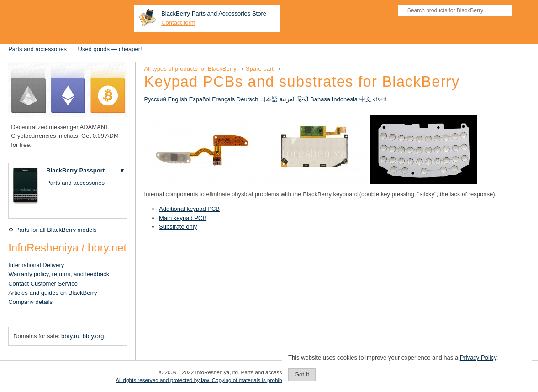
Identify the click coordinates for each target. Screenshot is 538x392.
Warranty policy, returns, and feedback (59, 274)
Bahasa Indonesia (334, 99)
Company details (30, 302)
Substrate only (178, 227)
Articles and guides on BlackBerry (53, 293)
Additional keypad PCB (189, 209)
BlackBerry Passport (75, 170)
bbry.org (93, 336)
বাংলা (380, 99)
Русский (155, 99)
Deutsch (248, 99)
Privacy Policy (478, 358)
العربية (288, 99)
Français (223, 99)
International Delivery (36, 265)
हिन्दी (303, 99)
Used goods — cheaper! (110, 49)
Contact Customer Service (43, 284)
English (177, 99)
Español (200, 99)
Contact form (178, 23)
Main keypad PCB (183, 218)
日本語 (269, 99)
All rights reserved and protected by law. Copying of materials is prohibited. (204, 380)
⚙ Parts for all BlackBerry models (52, 230)
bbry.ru (70, 336)
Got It (302, 374)
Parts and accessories (37, 49)
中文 (365, 99)
